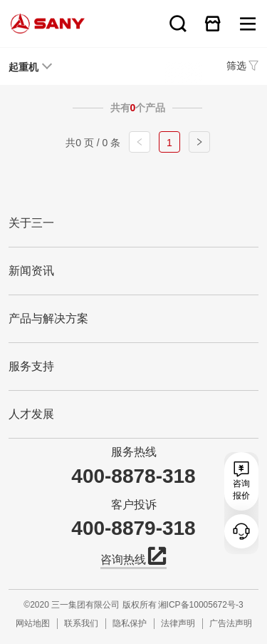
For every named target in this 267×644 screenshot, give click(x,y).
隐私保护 (130, 623)
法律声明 (178, 623)
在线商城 (213, 24)
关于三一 (31, 223)
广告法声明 (231, 623)
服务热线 (134, 452)
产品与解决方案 (48, 318)
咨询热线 (133, 558)
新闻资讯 (31, 271)
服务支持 (31, 366)
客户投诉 (134, 505)
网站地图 (33, 623)
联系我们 (81, 623)
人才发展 (31, 414)
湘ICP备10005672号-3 (201, 605)
